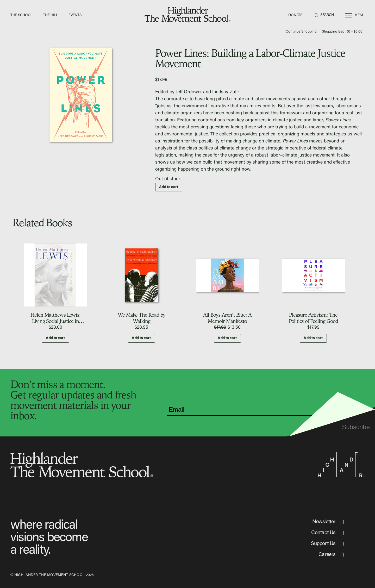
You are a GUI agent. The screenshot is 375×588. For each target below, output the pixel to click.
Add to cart (169, 187)
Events (75, 15)
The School (21, 15)
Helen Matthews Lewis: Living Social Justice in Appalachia (55, 321)
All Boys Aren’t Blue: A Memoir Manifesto (227, 318)
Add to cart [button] (55, 338)
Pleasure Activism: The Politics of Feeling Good (313, 318)
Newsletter (328, 522)
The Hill (51, 15)
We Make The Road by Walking (142, 318)
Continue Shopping (301, 32)
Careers (331, 555)
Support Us (327, 544)
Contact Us (327, 533)
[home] (187, 15)
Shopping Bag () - (342, 32)
